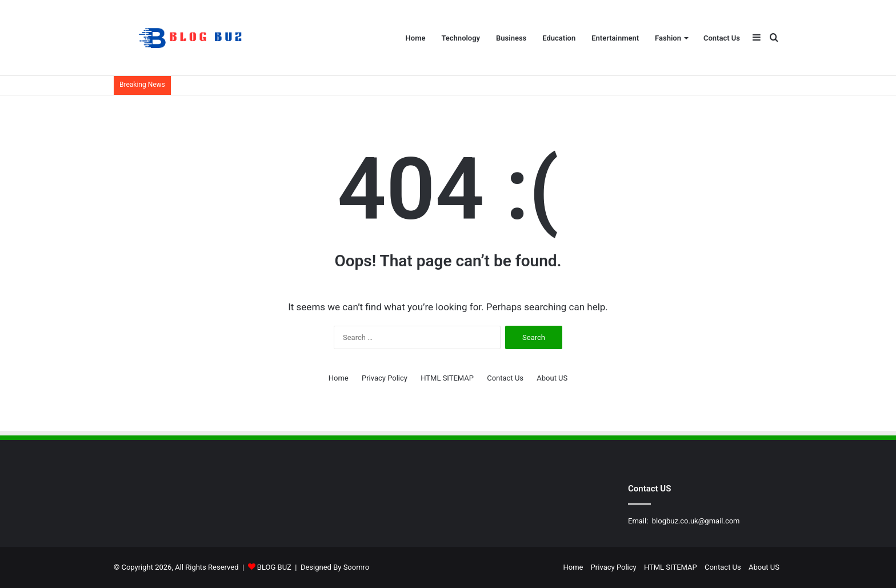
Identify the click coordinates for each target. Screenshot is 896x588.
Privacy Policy (385, 378)
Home (416, 38)
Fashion (668, 38)
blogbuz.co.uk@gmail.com (696, 521)
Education (559, 38)
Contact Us (722, 38)
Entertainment (615, 38)
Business (511, 38)
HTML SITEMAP (447, 378)
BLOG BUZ (274, 567)
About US (552, 378)
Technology (461, 38)
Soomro (357, 567)
